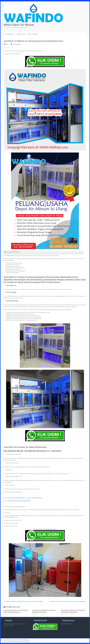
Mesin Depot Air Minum (19, 25)
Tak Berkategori (17, 44)
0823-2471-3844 (67, 624)
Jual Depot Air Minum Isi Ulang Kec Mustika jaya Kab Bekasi (73, 611)
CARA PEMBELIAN (10, 34)
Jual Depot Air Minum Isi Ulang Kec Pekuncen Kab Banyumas (16, 611)
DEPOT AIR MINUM (33, 34)
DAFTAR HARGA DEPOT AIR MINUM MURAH (19, 501)
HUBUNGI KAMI (21, 34)
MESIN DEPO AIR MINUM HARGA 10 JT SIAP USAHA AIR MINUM (25, 498)
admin (7, 44)
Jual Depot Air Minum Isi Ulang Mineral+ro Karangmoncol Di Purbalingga (23, 601)
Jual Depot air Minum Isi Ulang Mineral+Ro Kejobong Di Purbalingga (68, 601)
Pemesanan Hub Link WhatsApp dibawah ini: (45, 529)
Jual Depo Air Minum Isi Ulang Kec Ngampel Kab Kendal (44, 611)
